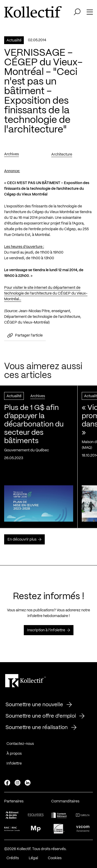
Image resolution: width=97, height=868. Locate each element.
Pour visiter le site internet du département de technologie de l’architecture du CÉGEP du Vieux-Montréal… (46, 294)
